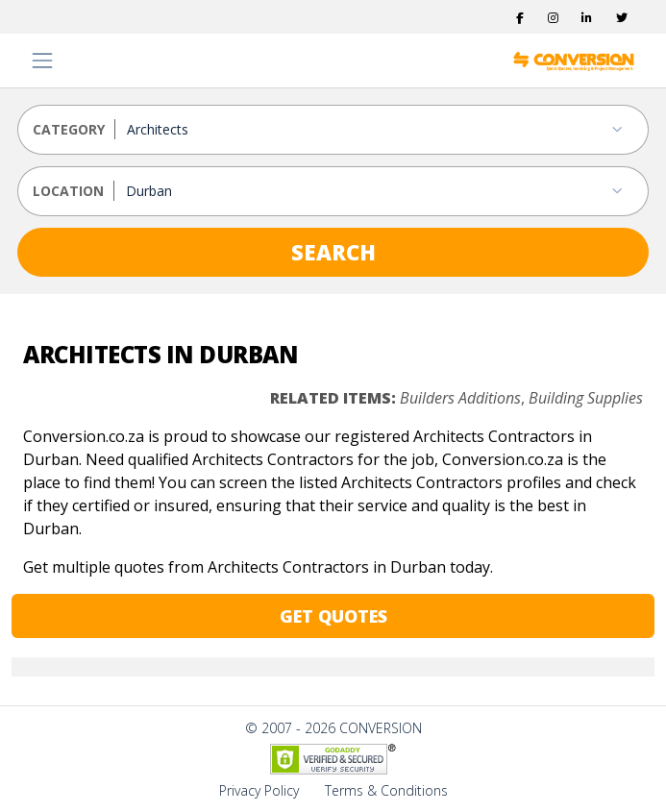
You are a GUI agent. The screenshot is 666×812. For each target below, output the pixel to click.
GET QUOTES (333, 616)
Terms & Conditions (386, 790)
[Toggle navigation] (42, 61)
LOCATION (68, 191)
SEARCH (333, 252)
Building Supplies (586, 398)
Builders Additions (460, 398)
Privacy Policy (259, 790)
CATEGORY (69, 129)
